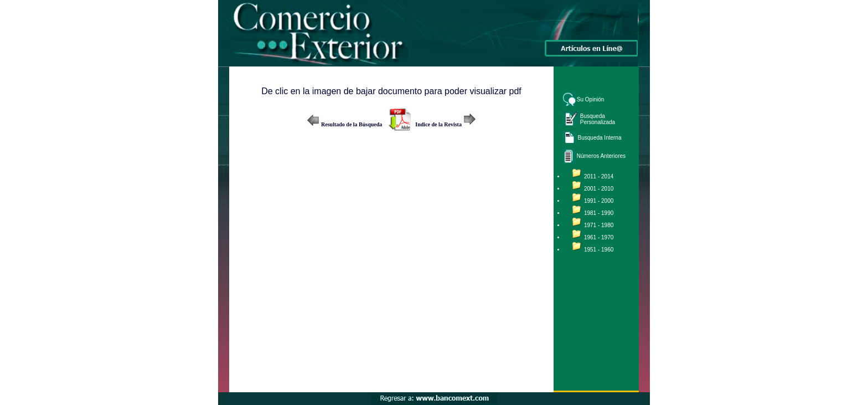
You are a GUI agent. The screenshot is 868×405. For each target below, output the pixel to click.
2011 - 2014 (599, 176)
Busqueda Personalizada (598, 119)
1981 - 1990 (599, 213)
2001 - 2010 (599, 189)
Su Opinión (590, 99)
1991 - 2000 (599, 201)
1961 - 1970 (599, 237)
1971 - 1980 (599, 225)
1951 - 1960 (599, 250)
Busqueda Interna (600, 138)
